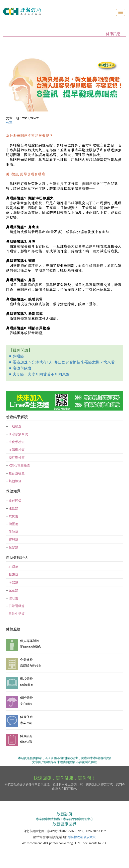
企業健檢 (26, 660)
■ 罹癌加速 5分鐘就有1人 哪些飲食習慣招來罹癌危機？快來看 (62, 362)
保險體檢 (26, 698)
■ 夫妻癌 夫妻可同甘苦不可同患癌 (40, 374)
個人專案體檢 (30, 641)
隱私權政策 (75, 837)
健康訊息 (26, 736)
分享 (9, 122)
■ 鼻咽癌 (17, 356)
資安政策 (90, 837)
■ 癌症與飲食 (20, 368)
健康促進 (26, 717)
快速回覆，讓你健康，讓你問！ (65, 778)
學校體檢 (26, 679)
